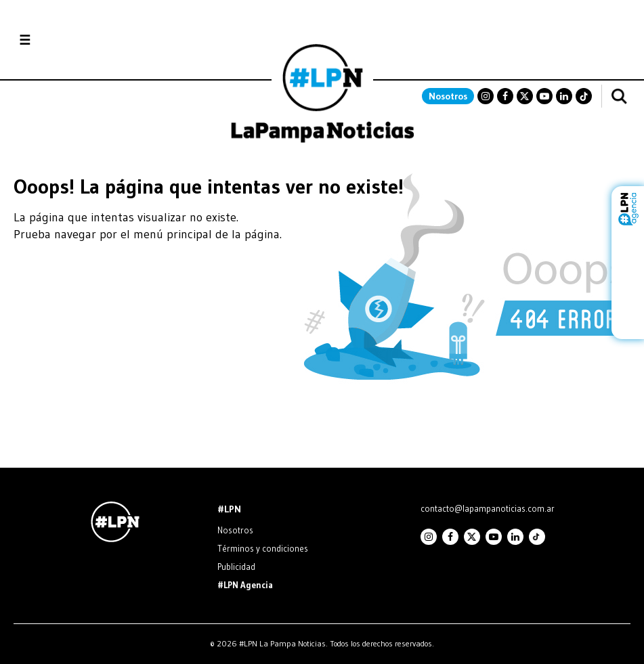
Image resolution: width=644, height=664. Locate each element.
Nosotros (448, 96)
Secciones (61, 40)
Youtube (544, 96)
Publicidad (236, 567)
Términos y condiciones (263, 548)
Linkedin (564, 96)
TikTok (584, 96)
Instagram (486, 96)
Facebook (505, 96)
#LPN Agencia (245, 585)
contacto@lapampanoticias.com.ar (488, 508)
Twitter (525, 96)
